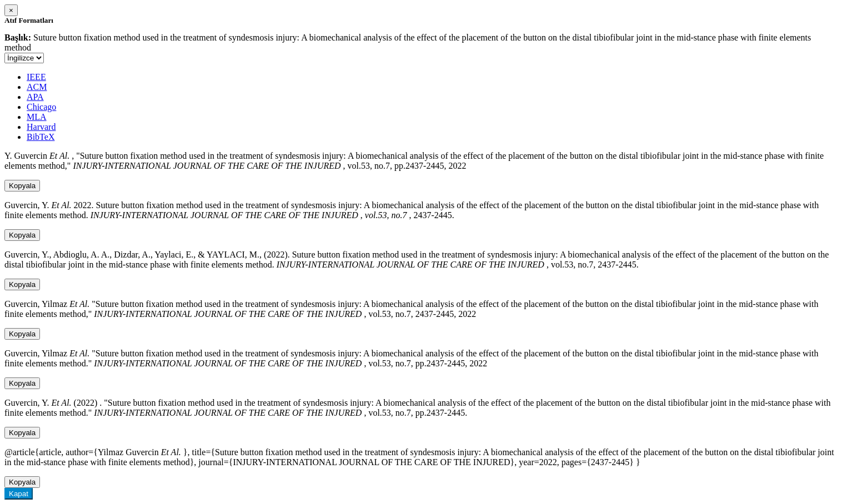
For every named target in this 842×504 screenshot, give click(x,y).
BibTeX (41, 137)
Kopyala (22, 186)
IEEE (36, 77)
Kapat (19, 494)
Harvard (41, 127)
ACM (37, 87)
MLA (37, 117)
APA (35, 97)
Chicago (41, 107)
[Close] (11, 10)
